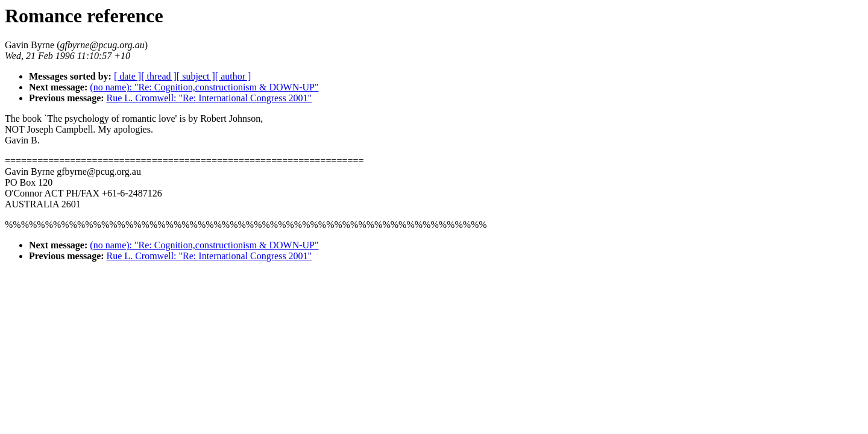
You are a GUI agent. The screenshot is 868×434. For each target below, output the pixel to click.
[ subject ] (196, 76)
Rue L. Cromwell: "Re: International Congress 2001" (209, 98)
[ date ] (127, 76)
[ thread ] (159, 76)
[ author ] (233, 76)
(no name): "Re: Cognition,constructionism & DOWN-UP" (204, 87)
